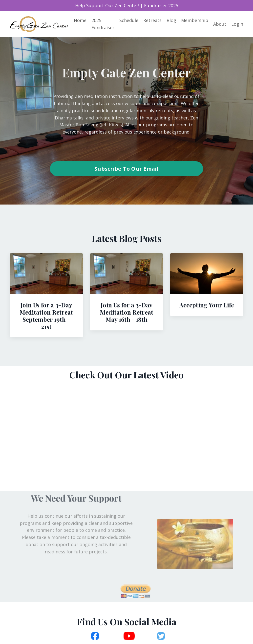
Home (80, 20)
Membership (195, 20)
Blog (171, 20)
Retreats (152, 20)
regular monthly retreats (147, 111)
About (220, 24)
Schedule (129, 20)
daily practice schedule (84, 111)
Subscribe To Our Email (126, 169)
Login (237, 24)
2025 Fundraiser (103, 24)
